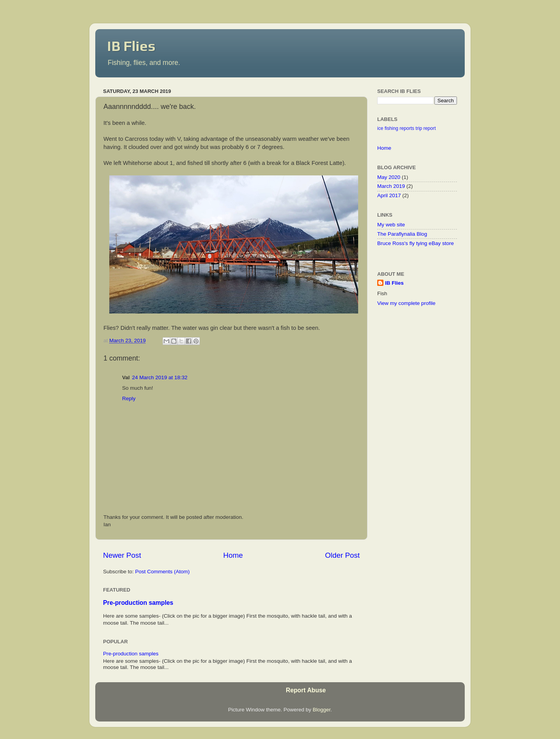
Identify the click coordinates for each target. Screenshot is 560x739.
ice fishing (388, 128)
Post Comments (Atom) (163, 572)
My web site (391, 225)
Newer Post (122, 555)
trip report (426, 128)
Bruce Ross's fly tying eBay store (416, 243)
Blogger (322, 710)
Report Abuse (306, 690)
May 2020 (389, 177)
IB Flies (131, 46)
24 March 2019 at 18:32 (160, 377)
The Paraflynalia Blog (402, 234)
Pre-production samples (138, 603)
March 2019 (391, 186)
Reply (129, 398)
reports (407, 128)
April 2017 (389, 195)
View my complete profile (406, 303)
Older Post (342, 555)
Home (233, 555)
